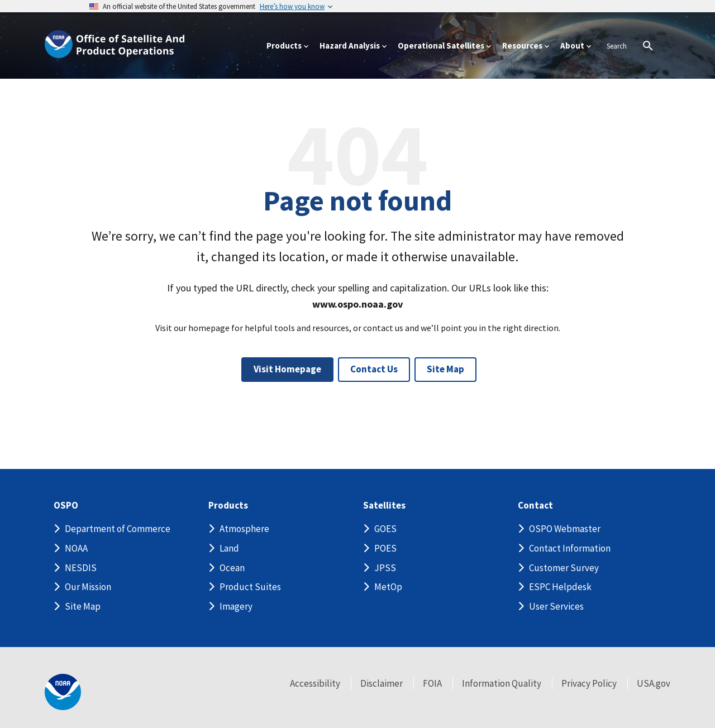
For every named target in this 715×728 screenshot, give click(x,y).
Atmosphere (244, 529)
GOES (385, 529)
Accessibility (315, 683)
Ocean (232, 568)
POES (385, 548)
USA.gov (654, 683)
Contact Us (374, 369)
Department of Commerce (118, 529)
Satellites (384, 506)
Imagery (236, 606)
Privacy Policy (589, 683)
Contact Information (570, 548)
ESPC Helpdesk (560, 587)
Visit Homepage (287, 369)
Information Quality (502, 683)
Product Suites (250, 587)
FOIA (432, 683)
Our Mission (88, 587)
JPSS (385, 568)
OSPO (66, 506)
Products (228, 506)
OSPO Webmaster (565, 529)
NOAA (76, 548)
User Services (556, 606)
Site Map (445, 369)
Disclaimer (382, 683)
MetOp (388, 587)
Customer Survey (564, 568)
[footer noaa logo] (63, 692)
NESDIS (81, 568)
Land (229, 548)
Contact (535, 506)
